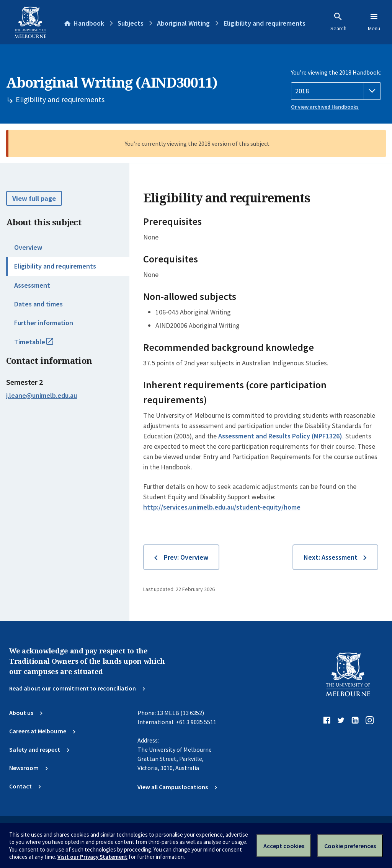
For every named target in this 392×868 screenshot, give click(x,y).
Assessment (32, 285)
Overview (28, 247)
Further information (44, 323)
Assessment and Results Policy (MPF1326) (280, 436)
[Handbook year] (336, 91)
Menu (374, 22)
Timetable (42, 345)
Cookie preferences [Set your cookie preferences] (350, 846)
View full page (34, 198)
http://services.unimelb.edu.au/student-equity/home (222, 507)
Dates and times (38, 304)
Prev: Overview (186, 557)
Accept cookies (284, 846)
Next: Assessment (331, 557)
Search (338, 22)
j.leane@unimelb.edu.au (42, 396)
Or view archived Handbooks (325, 107)
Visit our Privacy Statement (92, 857)
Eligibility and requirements (55, 266)
